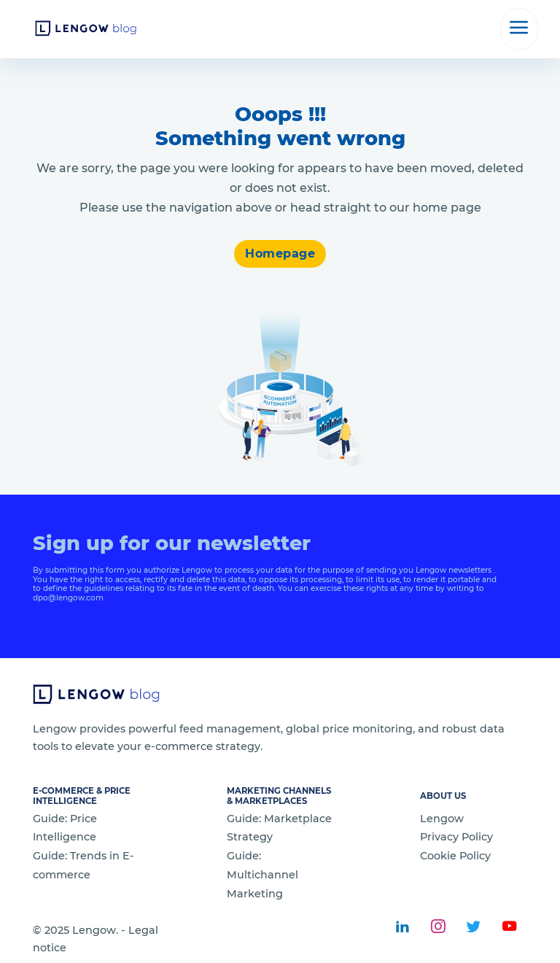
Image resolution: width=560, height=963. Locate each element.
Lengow (442, 819)
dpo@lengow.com (68, 598)
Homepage (280, 254)
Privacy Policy (456, 837)
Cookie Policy (455, 856)
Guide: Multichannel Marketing (262, 875)
